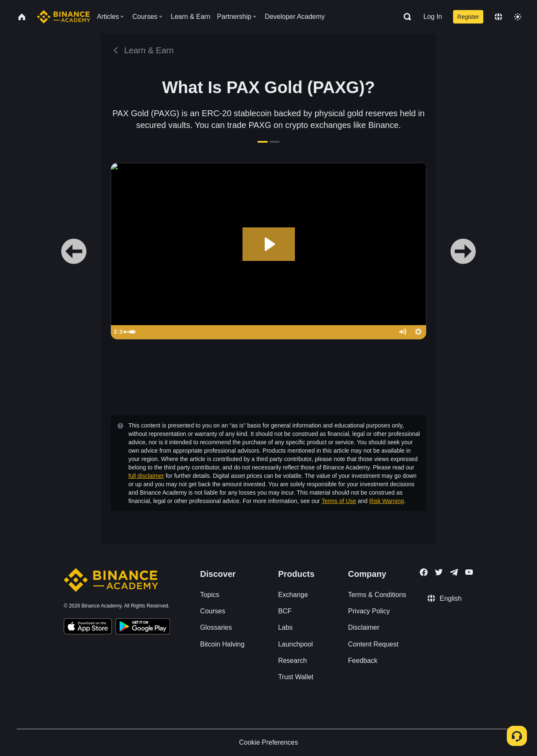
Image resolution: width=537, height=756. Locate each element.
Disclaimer (364, 627)
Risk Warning (387, 501)
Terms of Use (339, 501)
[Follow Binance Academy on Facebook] (424, 572)
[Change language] (498, 17)
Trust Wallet (296, 677)
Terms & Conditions (377, 595)
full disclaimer (146, 476)
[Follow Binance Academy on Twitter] (439, 572)
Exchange (293, 595)
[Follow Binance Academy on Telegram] (454, 572)
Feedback (363, 661)
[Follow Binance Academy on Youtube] (469, 572)
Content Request (373, 644)
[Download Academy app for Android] (143, 628)
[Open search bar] (405, 17)
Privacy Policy (369, 611)
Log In (433, 17)
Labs (285, 627)
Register (468, 17)
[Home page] (64, 17)
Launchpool (296, 644)
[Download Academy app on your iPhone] (88, 628)
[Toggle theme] (518, 17)
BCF (285, 611)
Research (292, 661)
